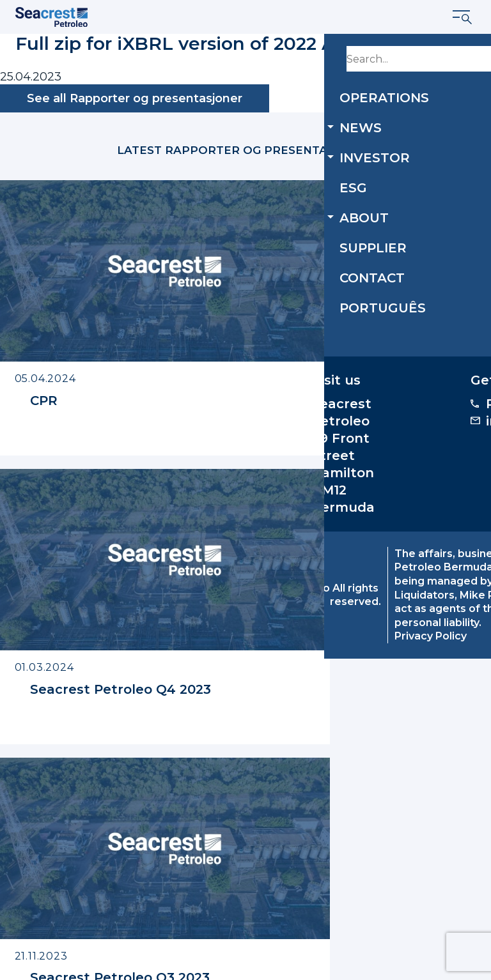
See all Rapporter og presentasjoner (135, 98)
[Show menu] (463, 17)
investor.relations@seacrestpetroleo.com (374, 772)
